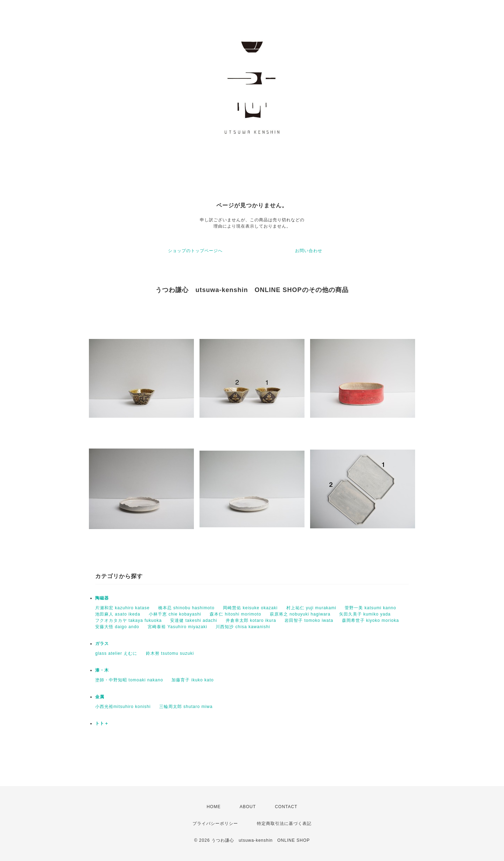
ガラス (102, 644)
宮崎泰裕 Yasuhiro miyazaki (177, 627)
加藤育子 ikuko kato (192, 680)
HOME (213, 807)
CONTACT (286, 807)
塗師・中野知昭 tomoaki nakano (129, 680)
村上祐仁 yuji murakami (311, 608)
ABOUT (248, 807)
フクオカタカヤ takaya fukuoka (128, 620)
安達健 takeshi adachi (194, 620)
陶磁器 (102, 598)
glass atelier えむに (116, 653)
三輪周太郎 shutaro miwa (186, 707)
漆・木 (102, 670)
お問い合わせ (309, 251)
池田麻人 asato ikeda (118, 614)
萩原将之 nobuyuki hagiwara (300, 614)
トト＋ (102, 723)
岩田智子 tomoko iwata (309, 620)
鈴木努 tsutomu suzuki (170, 653)
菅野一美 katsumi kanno (370, 608)
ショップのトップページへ (195, 251)
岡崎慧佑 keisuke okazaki (250, 608)
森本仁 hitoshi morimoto (235, 614)
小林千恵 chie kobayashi (175, 614)
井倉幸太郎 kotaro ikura (251, 620)
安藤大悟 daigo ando (117, 627)
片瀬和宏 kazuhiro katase (122, 608)
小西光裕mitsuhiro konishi (123, 707)
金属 (100, 697)
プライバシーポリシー (215, 824)
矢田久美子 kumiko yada (365, 614)
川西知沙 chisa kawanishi (243, 627)
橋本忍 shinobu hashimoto (186, 608)
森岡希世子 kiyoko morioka (370, 620)
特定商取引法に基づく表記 (284, 824)
